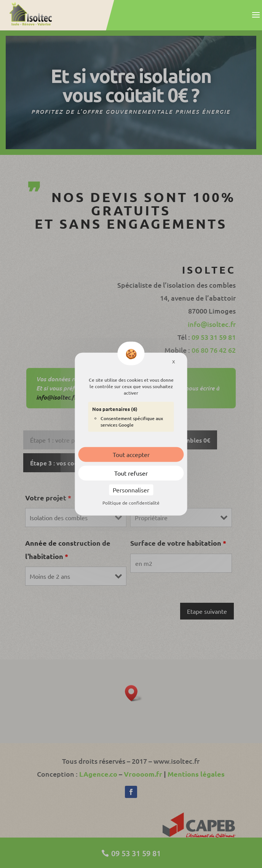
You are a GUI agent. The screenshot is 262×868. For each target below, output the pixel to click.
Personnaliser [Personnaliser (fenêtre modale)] (131, 490)
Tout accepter (131, 454)
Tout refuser (131, 473)
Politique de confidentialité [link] (131, 503)
